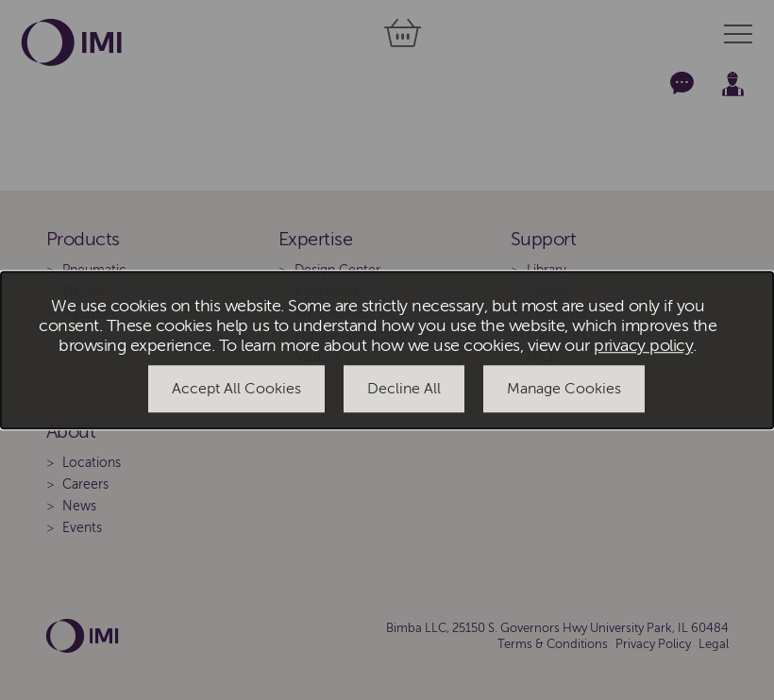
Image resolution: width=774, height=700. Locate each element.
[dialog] (387, 350)
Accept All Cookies (236, 390)
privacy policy (643, 347)
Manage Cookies (564, 390)
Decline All (404, 390)
